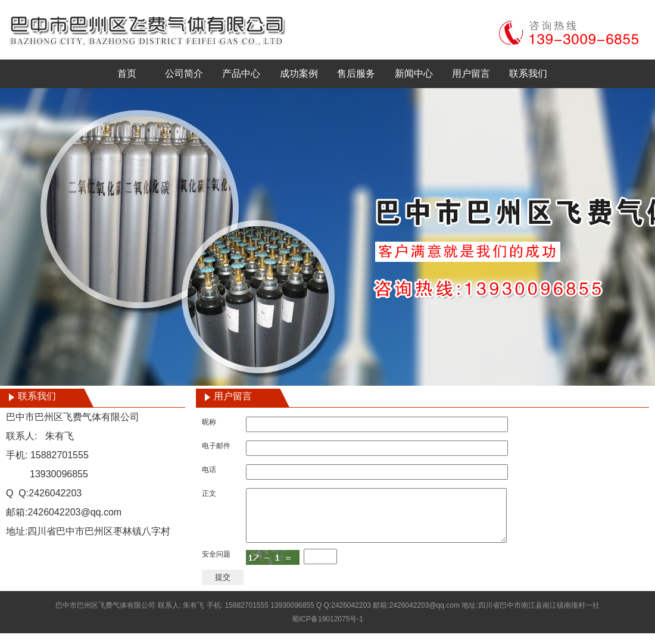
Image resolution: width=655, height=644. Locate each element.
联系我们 (528, 74)
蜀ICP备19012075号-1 (327, 630)
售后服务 (356, 74)
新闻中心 (414, 74)
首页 (127, 74)
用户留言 (471, 74)
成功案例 (299, 74)
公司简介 (184, 74)
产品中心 (241, 74)
